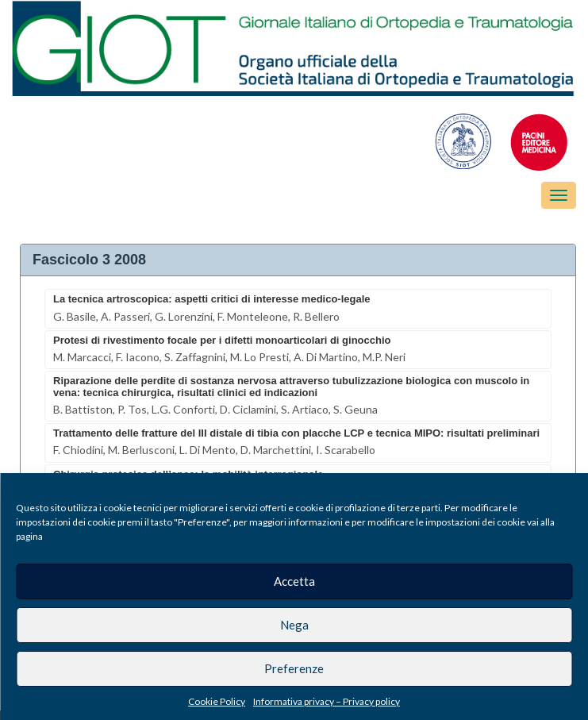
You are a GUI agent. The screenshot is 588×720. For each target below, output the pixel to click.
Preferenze (294, 668)
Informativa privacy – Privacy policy (327, 701)
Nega (294, 625)
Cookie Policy (217, 701)
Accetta (294, 581)
